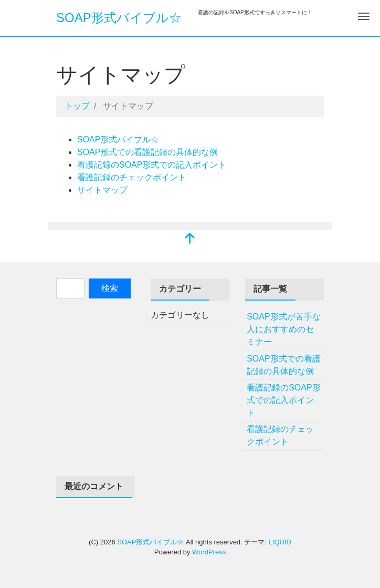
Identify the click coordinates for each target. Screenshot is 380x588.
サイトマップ (102, 190)
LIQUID (280, 542)
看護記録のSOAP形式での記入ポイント (152, 165)
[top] (190, 239)
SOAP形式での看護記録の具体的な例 (147, 152)
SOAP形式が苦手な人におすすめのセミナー (283, 329)
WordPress (209, 552)
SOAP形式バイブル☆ (119, 18)
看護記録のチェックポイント (132, 177)
